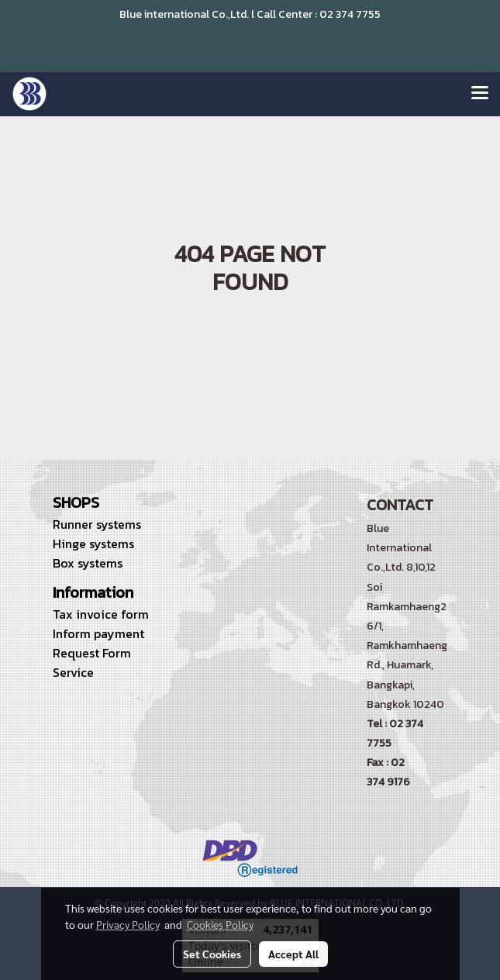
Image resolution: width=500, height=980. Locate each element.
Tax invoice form (101, 614)
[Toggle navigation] (480, 94)
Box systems (88, 563)
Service (73, 672)
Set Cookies (212, 954)
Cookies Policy (220, 924)
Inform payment (98, 633)
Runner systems (97, 524)
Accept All (293, 954)
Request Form (92, 653)
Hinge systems (93, 543)
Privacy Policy (128, 924)
